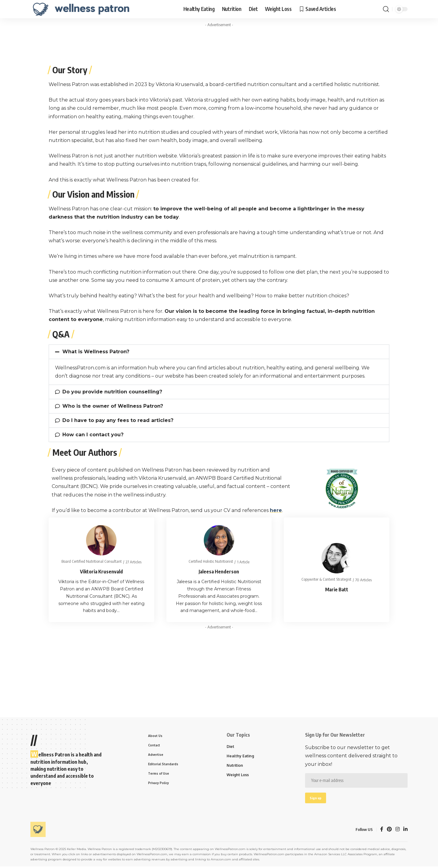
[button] (219, 352)
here (276, 510)
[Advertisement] (219, 43)
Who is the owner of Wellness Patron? (113, 406)
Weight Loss (238, 776)
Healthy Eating (241, 756)
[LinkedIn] (405, 831)
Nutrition (235, 766)
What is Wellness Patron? (96, 352)
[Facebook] (382, 831)
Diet (231, 747)
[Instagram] (398, 831)
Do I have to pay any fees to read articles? (118, 420)
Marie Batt (337, 590)
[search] (386, 9)
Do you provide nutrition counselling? (112, 392)
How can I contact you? (93, 435)
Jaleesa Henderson (219, 572)
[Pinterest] (389, 831)
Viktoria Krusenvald (101, 572)
